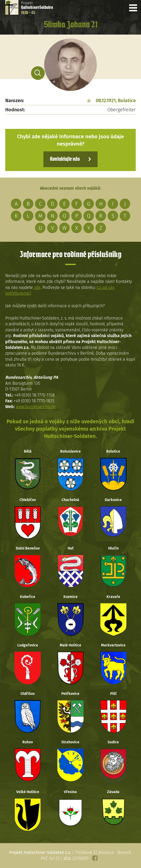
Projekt (37, 8)
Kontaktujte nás (65, 159)
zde (37, 287)
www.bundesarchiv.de (36, 407)
